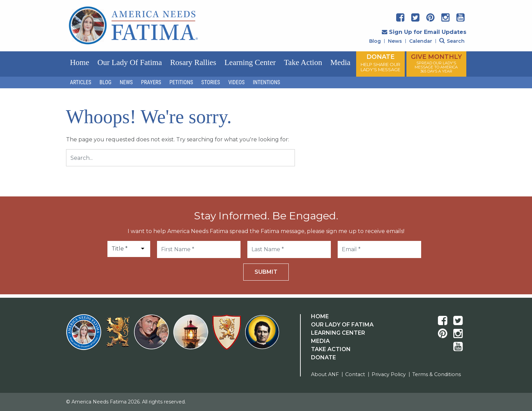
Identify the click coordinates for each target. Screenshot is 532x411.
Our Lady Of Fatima (342, 325)
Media (340, 62)
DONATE (380, 63)
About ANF (325, 374)
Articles (81, 82)
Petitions (181, 82)
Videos (236, 82)
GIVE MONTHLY (436, 63)
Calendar (421, 41)
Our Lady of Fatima (130, 62)
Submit (266, 272)
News (395, 41)
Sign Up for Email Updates (424, 32)
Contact (355, 374)
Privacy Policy (389, 374)
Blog (375, 41)
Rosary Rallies (193, 62)
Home (80, 62)
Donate (323, 357)
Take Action (303, 62)
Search (452, 41)
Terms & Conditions (437, 374)
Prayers (151, 82)
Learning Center (250, 62)
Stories (211, 82)
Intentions (267, 82)
